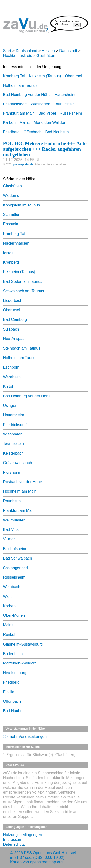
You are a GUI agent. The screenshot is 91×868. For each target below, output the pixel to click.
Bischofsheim (15, 549)
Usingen (10, 406)
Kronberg (11, 262)
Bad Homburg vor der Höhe (27, 95)
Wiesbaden (40, 104)
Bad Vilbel (47, 113)
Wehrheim (12, 377)
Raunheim (12, 501)
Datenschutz (14, 844)
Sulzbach (11, 329)
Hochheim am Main (20, 491)
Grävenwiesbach (18, 463)
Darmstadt (68, 51)
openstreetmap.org (46, 862)
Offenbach (33, 132)
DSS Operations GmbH (44, 853)
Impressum (13, 840)
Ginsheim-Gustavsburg (23, 644)
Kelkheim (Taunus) (45, 76)
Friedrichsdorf (15, 104)
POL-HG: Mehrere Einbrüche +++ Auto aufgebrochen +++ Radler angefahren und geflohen (45, 149)
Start (7, 51)
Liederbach (13, 301)
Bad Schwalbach (18, 558)
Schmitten (12, 215)
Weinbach (12, 587)
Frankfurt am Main (19, 113)
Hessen (48, 51)
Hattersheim (65, 95)
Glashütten (46, 56)
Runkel (9, 635)
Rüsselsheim (71, 113)
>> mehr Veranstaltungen (25, 737)
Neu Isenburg (15, 673)
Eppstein (11, 224)
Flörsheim (12, 472)
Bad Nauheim (57, 132)
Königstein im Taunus (22, 205)
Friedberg (11, 132)
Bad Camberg (15, 320)
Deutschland (27, 51)
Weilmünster (14, 520)
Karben (9, 122)
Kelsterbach (13, 453)
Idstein (9, 253)
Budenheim (13, 654)
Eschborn (11, 367)
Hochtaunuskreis (18, 56)
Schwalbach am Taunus (24, 291)
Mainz (25, 122)
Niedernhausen (16, 243)
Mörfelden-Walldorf (50, 122)
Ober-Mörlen (14, 615)
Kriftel (8, 386)
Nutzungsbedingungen (23, 835)
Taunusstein (64, 104)
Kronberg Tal (14, 76)
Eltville (9, 692)
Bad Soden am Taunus (23, 281)
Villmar (9, 539)
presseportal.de (23, 164)
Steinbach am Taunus (22, 348)
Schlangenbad (16, 568)
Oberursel (73, 76)
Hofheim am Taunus (20, 85)
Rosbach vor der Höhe (23, 482)
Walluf (8, 596)
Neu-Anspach (15, 339)
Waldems (11, 195)
